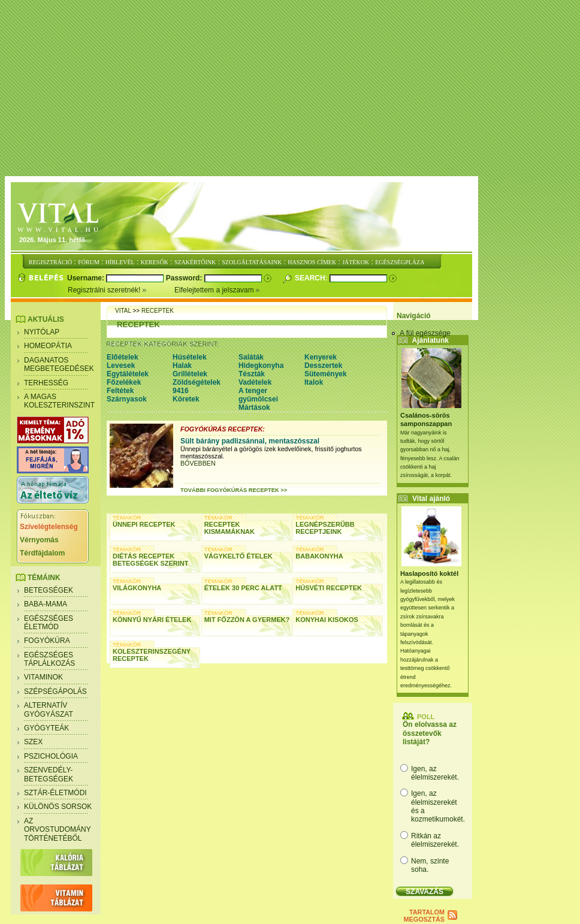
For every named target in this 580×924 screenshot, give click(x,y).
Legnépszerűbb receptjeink (325, 528)
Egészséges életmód (49, 623)
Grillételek (190, 374)
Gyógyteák (46, 728)
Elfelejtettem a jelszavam (217, 290)
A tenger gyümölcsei (258, 395)
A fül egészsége (425, 333)
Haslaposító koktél (429, 573)
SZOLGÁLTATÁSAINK (252, 262)
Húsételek (190, 357)
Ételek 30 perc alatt (243, 588)
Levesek (121, 366)
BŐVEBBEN (198, 463)
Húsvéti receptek (329, 588)
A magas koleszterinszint (59, 401)
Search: (312, 278)
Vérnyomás (39, 540)
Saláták (251, 357)
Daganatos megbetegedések (59, 364)
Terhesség (46, 383)
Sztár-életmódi (55, 793)
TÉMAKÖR (127, 517)
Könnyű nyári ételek (152, 620)
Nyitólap (42, 332)
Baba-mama (46, 604)
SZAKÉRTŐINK (195, 262)
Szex (33, 742)
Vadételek (255, 382)
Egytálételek (128, 374)
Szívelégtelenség (49, 527)
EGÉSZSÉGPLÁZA (400, 262)
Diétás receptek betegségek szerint (151, 560)
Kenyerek (321, 357)
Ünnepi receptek (144, 524)
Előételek (123, 357)
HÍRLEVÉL (120, 262)
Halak (182, 366)
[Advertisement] (292, 89)
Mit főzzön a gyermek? (247, 620)
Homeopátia (48, 346)
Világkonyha (137, 588)
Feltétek (120, 391)
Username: (87, 278)
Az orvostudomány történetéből (58, 830)
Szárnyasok (127, 399)
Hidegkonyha (261, 366)
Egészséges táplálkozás (49, 659)
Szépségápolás (55, 692)
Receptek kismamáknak (229, 528)
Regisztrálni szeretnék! (121, 290)
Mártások (254, 407)
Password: (185, 278)
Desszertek (323, 366)
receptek (158, 311)
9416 (181, 391)
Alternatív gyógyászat (49, 709)
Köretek (186, 399)
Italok (314, 382)
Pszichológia (51, 756)
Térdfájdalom (42, 553)
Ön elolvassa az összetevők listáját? (430, 733)
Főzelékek (124, 382)
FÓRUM (89, 262)
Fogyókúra (47, 641)
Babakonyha (319, 556)
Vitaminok (43, 677)
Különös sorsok (58, 807)
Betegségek (49, 590)
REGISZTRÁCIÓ (50, 262)
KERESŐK (155, 262)
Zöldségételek (197, 382)
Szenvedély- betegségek (49, 774)
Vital (123, 311)
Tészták (252, 374)
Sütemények (326, 374)
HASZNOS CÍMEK (312, 262)
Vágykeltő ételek (238, 556)
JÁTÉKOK (356, 262)
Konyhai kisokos (327, 620)
